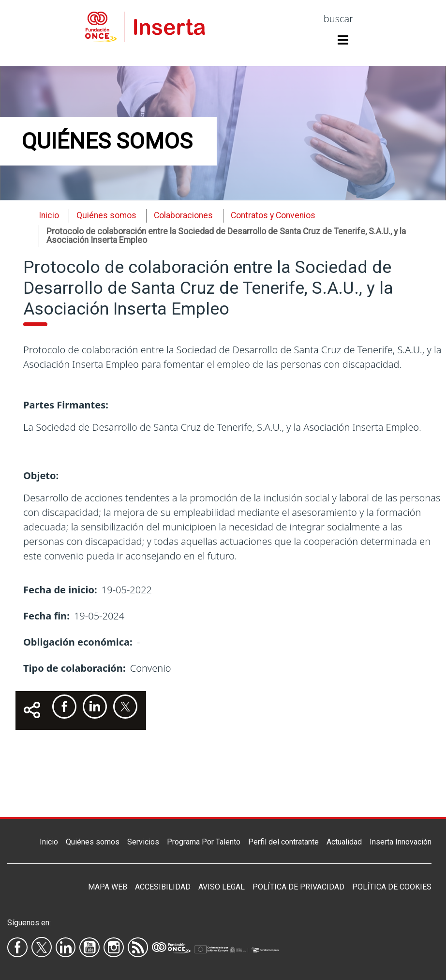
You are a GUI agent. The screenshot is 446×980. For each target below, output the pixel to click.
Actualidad (344, 842)
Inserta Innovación (401, 842)
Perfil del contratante (283, 842)
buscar (338, 19)
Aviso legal (222, 887)
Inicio (49, 215)
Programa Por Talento (204, 842)
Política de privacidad (298, 887)
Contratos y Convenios (273, 215)
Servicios (143, 842)
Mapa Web (108, 887)
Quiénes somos (93, 842)
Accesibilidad (163, 887)
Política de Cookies (392, 887)
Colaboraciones (183, 215)
